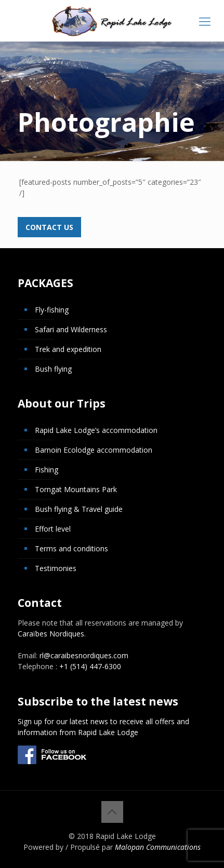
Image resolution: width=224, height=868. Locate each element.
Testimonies (56, 568)
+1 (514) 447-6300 (90, 666)
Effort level (53, 529)
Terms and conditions (71, 548)
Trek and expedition (68, 349)
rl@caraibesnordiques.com (84, 655)
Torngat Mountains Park (76, 489)
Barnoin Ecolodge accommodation (94, 450)
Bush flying (53, 369)
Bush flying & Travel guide (79, 509)
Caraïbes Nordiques (51, 634)
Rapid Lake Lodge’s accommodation (96, 430)
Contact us (49, 227)
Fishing (47, 470)
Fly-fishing (52, 310)
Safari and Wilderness (71, 329)
